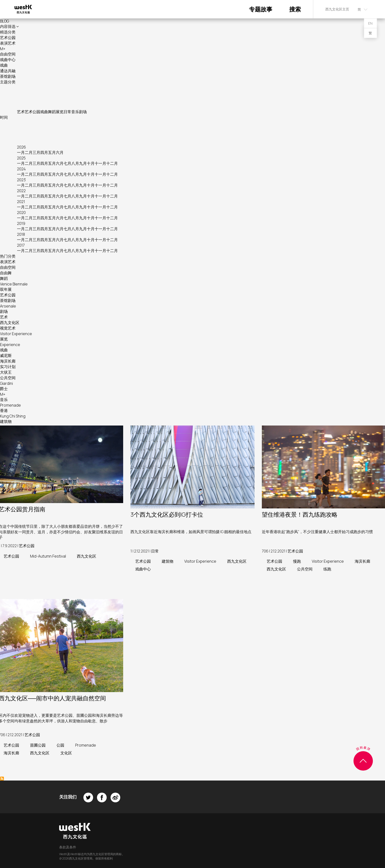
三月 (36, 152)
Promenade (10, 405)
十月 (91, 163)
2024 (21, 169)
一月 (21, 152)
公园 (60, 745)
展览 (60, 112)
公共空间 (8, 378)
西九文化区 (10, 323)
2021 (21, 202)
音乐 (75, 112)
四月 (44, 152)
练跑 (327, 569)
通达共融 (8, 71)
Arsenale (8, 306)
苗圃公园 (38, 745)
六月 (60, 152)
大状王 (6, 372)
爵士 (4, 389)
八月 (75, 163)
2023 (21, 180)
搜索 (295, 9)
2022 (21, 191)
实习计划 (8, 367)
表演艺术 (8, 43)
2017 (21, 245)
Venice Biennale (14, 284)
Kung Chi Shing (13, 416)
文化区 (66, 753)
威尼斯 (6, 355)
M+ (3, 49)
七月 (67, 163)
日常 (67, 112)
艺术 (21, 112)
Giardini (6, 383)
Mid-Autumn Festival (48, 556)
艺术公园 (8, 38)
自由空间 (8, 54)
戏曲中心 (8, 60)
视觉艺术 (8, 328)
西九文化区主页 (337, 9)
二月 (29, 152)
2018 (21, 234)
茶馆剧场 (8, 76)
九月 (83, 163)
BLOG (4, 21)
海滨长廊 (8, 361)
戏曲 (4, 65)
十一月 (100, 163)
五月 (52, 152)
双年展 (6, 289)
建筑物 (6, 421)
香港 (4, 410)
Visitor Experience (16, 334)
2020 (21, 213)
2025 (21, 158)
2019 (21, 223)
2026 (21, 147)
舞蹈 (52, 112)
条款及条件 (68, 847)
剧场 (83, 112)
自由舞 (6, 273)
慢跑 (297, 561)
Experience (10, 345)
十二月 (112, 163)
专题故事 (261, 9)
